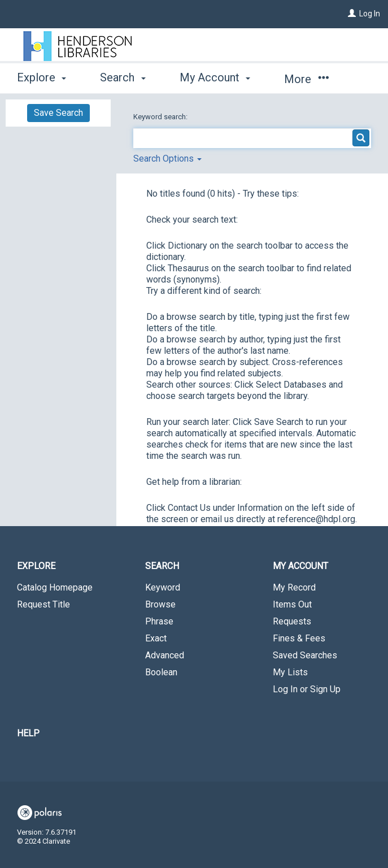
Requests (292, 621)
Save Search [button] (58, 113)
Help (28, 733)
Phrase (159, 621)
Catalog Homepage (55, 587)
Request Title (43, 604)
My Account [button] (215, 77)
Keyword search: (161, 117)
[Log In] (352, 14)
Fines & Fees (299, 638)
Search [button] (123, 77)
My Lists (290, 672)
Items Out (292, 604)
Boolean (161, 672)
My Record (294, 587)
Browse (160, 604)
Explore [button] (42, 77)
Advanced (165, 655)
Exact (156, 638)
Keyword (163, 587)
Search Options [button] (167, 159)
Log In (370, 14)
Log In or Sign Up (307, 689)
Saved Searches (305, 655)
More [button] (306, 79)
